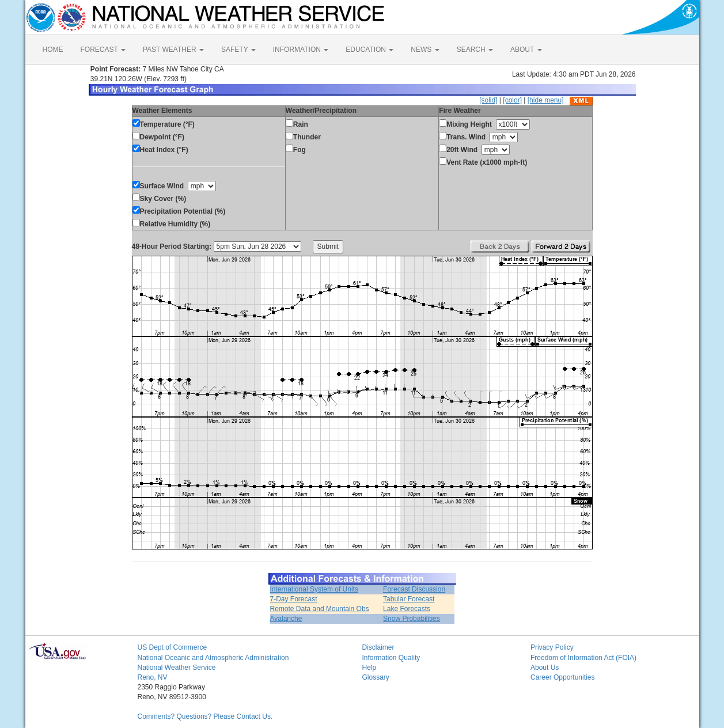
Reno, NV (153, 677)
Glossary (376, 677)
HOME (53, 50)
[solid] (488, 100)
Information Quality (391, 658)
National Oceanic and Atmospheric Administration (213, 658)
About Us (545, 668)
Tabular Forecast (409, 599)
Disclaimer (378, 647)
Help (369, 668)
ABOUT (526, 50)
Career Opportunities (562, 677)
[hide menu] (546, 100)
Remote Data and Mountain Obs (320, 609)
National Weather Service (177, 668)
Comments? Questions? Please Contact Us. (205, 716)
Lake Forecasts (407, 609)
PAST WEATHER (173, 50)
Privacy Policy (552, 647)
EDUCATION (369, 50)
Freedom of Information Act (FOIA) (583, 658)
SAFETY (238, 50)
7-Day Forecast (294, 599)
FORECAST (103, 50)
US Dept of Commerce (173, 647)
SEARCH (475, 50)
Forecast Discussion (414, 589)
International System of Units (314, 589)
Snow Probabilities (412, 619)
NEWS (425, 50)
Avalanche (286, 619)
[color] (512, 100)
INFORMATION (301, 50)
